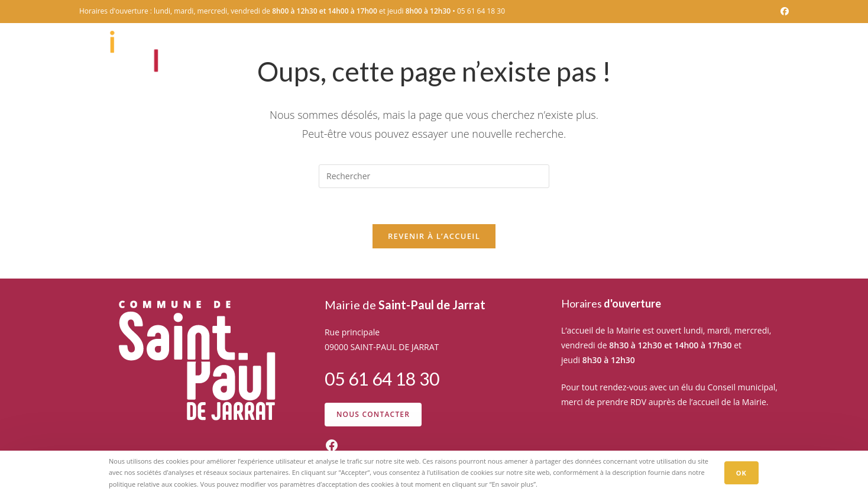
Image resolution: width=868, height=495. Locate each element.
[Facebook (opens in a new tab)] (783, 11)
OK (741, 473)
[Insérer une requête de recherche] (434, 176)
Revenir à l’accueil (434, 236)
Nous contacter (373, 414)
